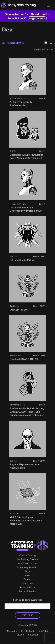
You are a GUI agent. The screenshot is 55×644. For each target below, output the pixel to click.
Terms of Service (27, 591)
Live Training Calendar (27, 559)
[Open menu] (48, 5)
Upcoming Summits (27, 568)
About (28, 575)
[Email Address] (27, 606)
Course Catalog (27, 555)
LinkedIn (31, 631)
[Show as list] (51, 43)
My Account (27, 584)
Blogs (27, 571)
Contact (27, 579)
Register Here (37, 18)
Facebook (33, 635)
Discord (21, 635)
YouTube (43, 631)
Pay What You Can (27, 564)
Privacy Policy (28, 587)
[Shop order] (37, 50)
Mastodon (12, 631)
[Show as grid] (46, 43)
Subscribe (28, 615)
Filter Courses (13, 43)
